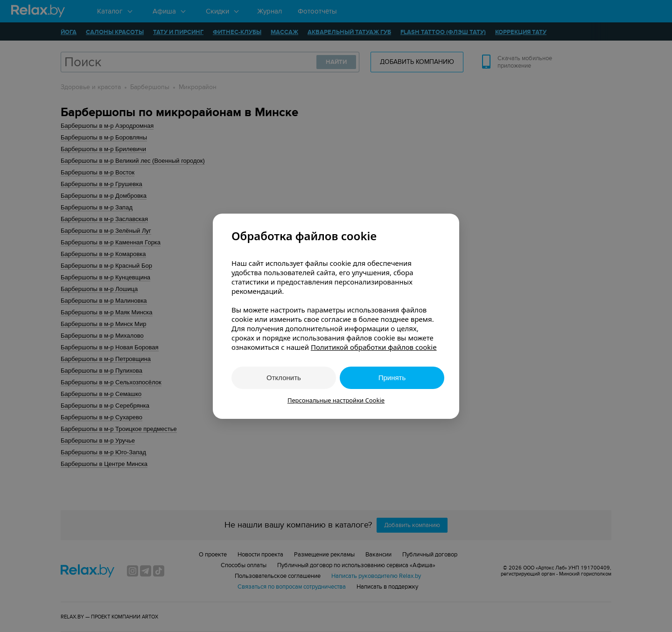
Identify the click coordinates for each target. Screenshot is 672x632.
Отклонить (284, 378)
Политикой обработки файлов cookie (374, 347)
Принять (392, 378)
